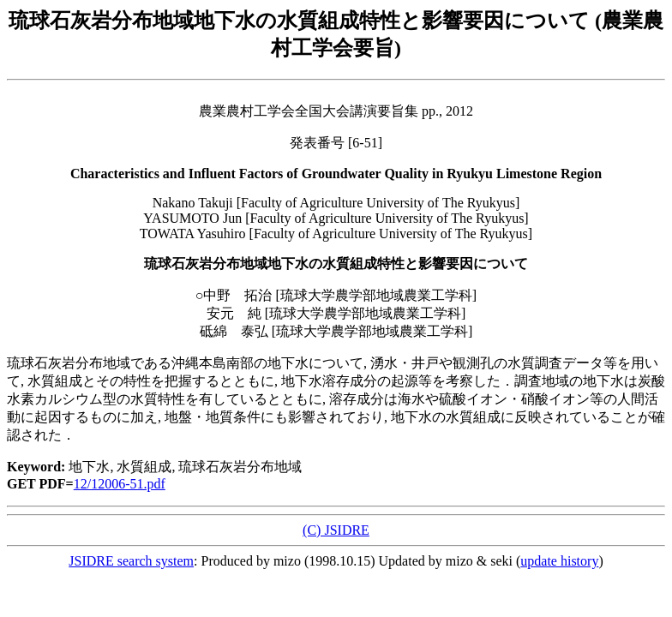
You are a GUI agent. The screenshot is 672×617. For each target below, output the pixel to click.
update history (559, 561)
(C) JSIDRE (336, 530)
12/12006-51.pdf (120, 484)
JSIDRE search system (131, 561)
